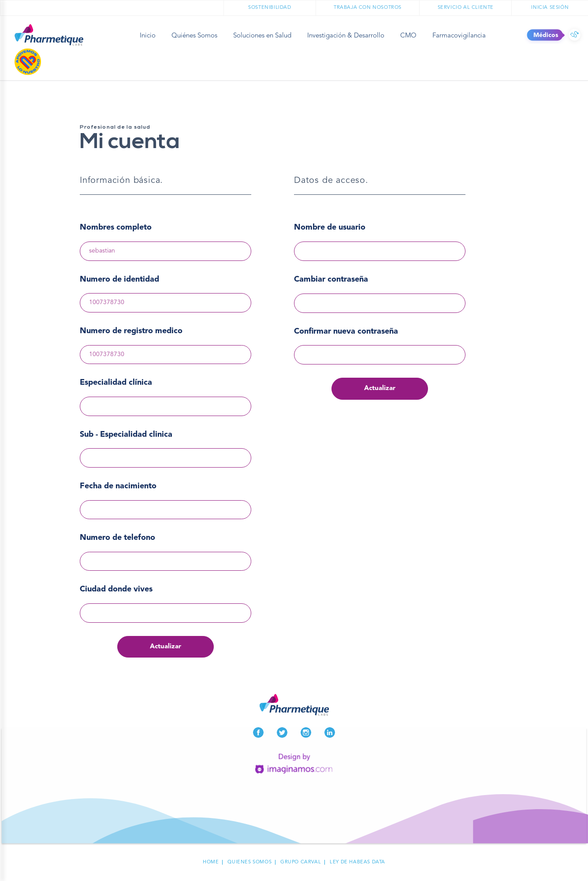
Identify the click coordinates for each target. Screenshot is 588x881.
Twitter (282, 732)
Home (211, 862)
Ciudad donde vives (116, 589)
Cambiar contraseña (331, 279)
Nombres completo (116, 227)
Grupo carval (301, 862)
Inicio (148, 36)
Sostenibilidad (270, 8)
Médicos (575, 35)
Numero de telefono (117, 538)
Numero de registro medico (131, 331)
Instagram (306, 732)
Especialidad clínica (116, 383)
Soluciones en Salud (262, 36)
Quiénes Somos (194, 36)
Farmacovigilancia (459, 36)
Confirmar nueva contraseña (346, 331)
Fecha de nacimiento (118, 486)
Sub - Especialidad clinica (126, 435)
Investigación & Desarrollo (346, 36)
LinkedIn (330, 732)
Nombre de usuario (330, 227)
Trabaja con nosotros (368, 8)
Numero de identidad (119, 279)
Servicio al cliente (466, 8)
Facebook (258, 732)
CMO (408, 36)
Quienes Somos (249, 862)
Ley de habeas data (357, 862)
